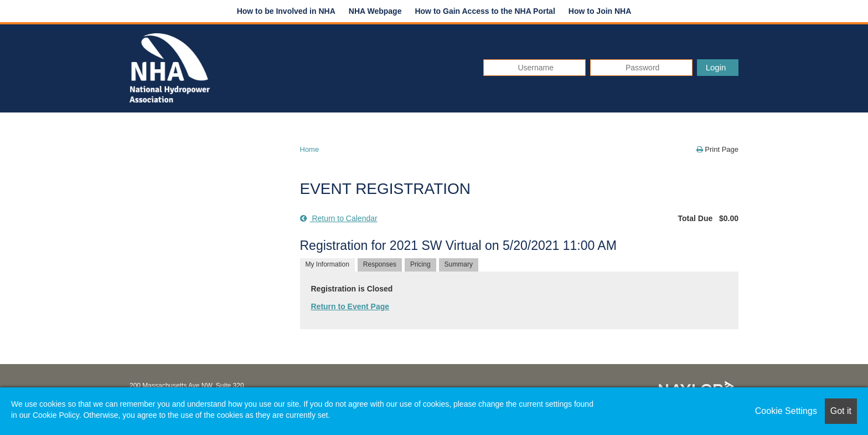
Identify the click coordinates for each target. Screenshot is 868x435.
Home (310, 149)
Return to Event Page (350, 306)
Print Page (717, 149)
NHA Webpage (375, 11)
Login (716, 67)
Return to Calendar (339, 218)
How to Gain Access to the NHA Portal (485, 11)
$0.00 (729, 218)
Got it (841, 411)
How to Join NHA (600, 11)
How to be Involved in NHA (286, 11)
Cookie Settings (786, 411)
